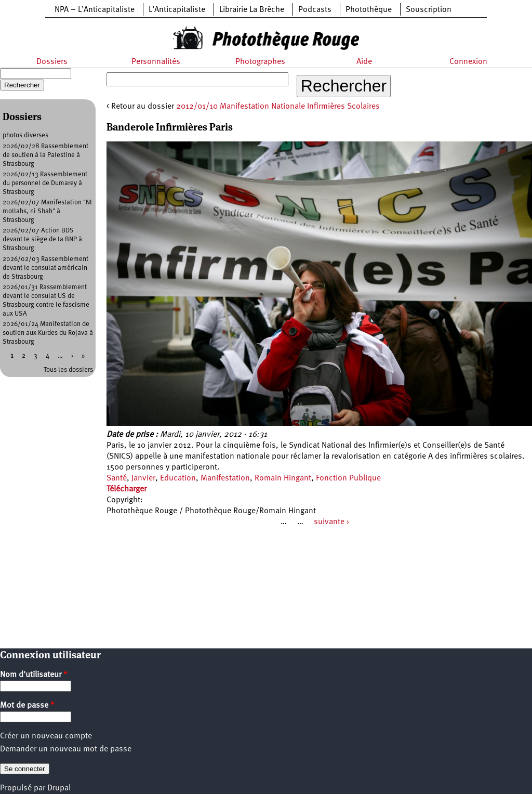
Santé (117, 478)
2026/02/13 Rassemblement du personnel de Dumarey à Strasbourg (45, 183)
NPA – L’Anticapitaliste (95, 10)
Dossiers (52, 62)
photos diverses (25, 135)
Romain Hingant (283, 478)
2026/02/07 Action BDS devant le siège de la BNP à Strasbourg (42, 239)
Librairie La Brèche (252, 10)
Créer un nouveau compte (46, 736)
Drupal (59, 788)
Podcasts (315, 10)
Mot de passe (27, 706)
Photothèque (369, 10)
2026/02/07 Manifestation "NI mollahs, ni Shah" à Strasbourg (47, 211)
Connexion (468, 62)
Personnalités (156, 62)
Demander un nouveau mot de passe (66, 749)
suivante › (331, 522)
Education (178, 478)
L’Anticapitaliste (177, 10)
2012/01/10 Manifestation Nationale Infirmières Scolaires (278, 107)
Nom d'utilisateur (34, 675)
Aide (364, 62)
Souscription (429, 10)
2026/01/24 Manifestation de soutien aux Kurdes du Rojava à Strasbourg (48, 333)
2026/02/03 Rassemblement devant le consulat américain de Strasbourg (45, 268)
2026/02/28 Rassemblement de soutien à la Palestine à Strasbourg (45, 155)
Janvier (143, 478)
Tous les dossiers (68, 370)
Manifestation (225, 478)
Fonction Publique (348, 478)
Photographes (260, 62)
